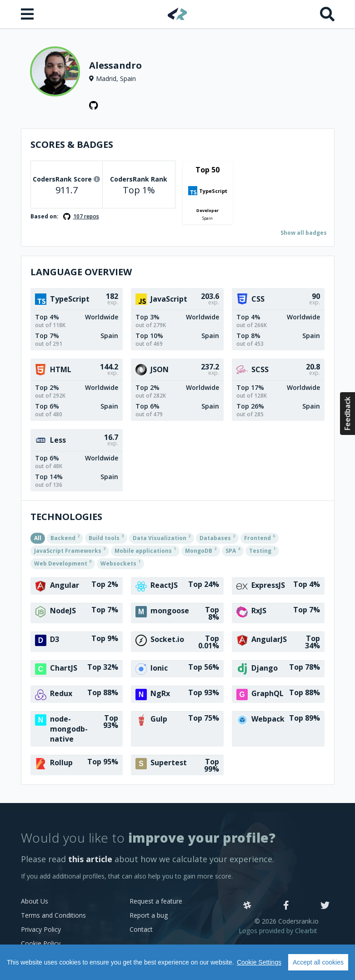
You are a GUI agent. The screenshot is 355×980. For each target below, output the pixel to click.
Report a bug (149, 915)
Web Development (63, 563)
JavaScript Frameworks (70, 550)
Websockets (120, 563)
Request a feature (156, 901)
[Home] (177, 14)
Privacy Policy (41, 929)
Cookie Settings (259, 962)
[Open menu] (28, 14)
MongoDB (201, 550)
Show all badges (304, 233)
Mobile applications (145, 550)
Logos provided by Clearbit (278, 931)
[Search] (327, 14)
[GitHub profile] (94, 106)
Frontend (260, 537)
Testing (262, 550)
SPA (233, 550)
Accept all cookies (318, 962)
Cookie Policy (41, 943)
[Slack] (247, 906)
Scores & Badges (72, 144)
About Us (35, 901)
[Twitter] (325, 906)
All (38, 538)
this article (90, 859)
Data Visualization (162, 537)
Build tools (106, 537)
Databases (217, 537)
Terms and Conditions (53, 915)
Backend (65, 537)
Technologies (66, 517)
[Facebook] (286, 906)
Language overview (81, 272)
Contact (141, 929)
